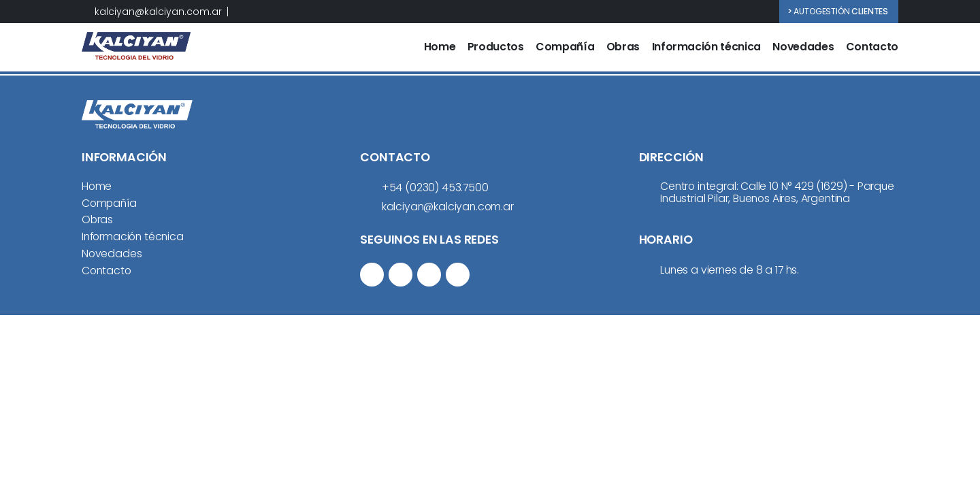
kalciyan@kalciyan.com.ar (158, 12)
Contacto (872, 47)
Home (440, 47)
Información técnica (706, 47)
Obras (623, 47)
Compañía (565, 47)
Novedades (803, 47)
